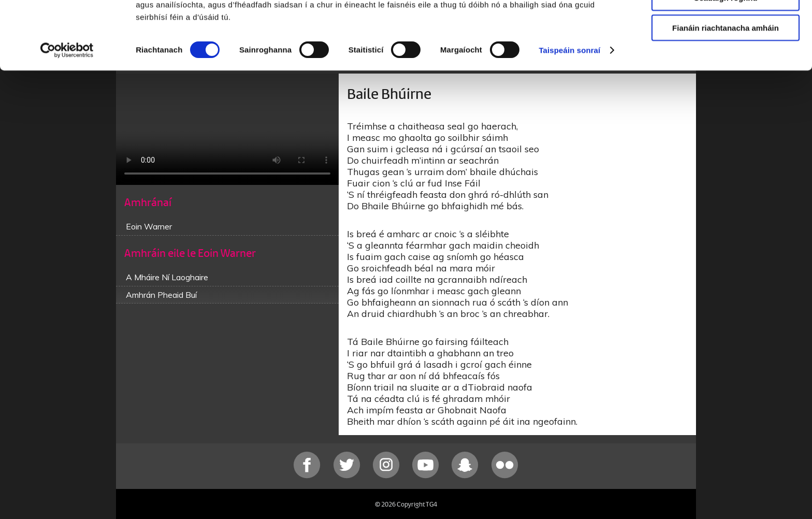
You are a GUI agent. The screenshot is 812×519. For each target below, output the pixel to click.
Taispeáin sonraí (569, 109)
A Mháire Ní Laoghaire (167, 277)
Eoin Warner (149, 226)
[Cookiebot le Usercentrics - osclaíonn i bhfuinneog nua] (67, 109)
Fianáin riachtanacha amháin (726, 86)
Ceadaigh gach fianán (725, 26)
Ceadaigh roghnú (725, 56)
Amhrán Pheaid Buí (161, 295)
